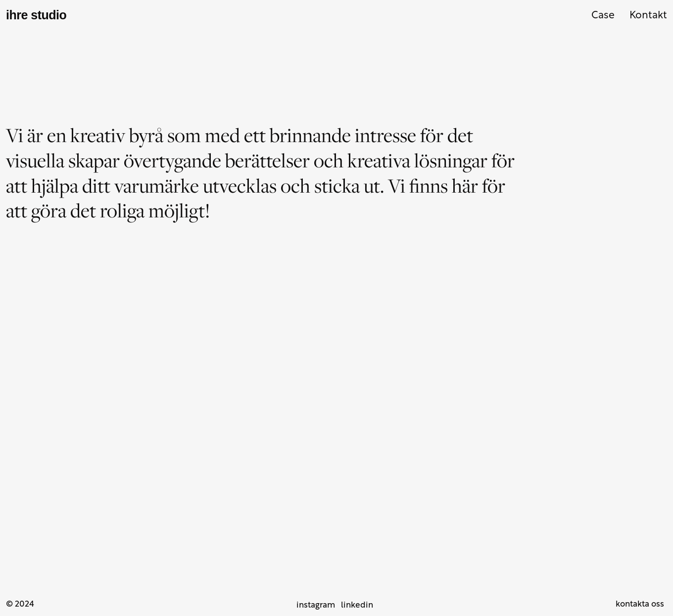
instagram (316, 605)
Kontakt (648, 16)
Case (603, 16)
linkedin (357, 605)
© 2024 (20, 604)
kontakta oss (640, 604)
